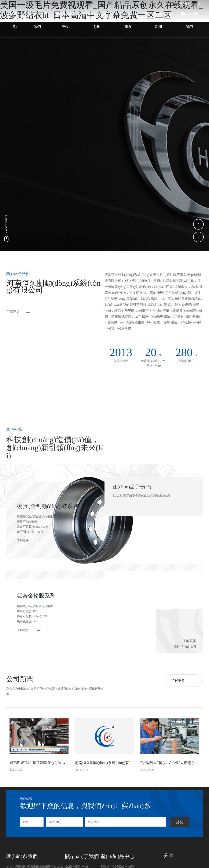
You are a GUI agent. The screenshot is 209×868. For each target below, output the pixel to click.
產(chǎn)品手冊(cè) (132, 487)
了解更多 (13, 312)
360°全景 (184, 4)
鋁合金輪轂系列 (36, 596)
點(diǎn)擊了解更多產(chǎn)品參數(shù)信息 (142, 496)
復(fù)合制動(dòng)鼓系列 (48, 506)
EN (199, 4)
